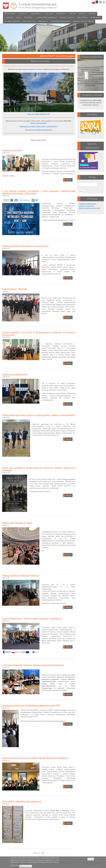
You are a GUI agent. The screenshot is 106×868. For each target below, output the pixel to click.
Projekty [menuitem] (43, 22)
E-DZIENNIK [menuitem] (9, 18)
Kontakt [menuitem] (92, 14)
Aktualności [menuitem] (10, 14)
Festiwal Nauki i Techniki (15, 289)
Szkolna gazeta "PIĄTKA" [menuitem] (83, 21)
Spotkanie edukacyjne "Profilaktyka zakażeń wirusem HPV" (31, 706)
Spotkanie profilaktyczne (15, 375)
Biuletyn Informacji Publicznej (89, 208)
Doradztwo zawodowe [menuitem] (47, 18)
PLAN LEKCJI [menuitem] (96, 18)
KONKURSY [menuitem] (28, 18)
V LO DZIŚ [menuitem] (49, 14)
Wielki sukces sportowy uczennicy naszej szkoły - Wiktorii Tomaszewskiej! (39, 415)
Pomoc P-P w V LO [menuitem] (67, 18)
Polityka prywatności (86, 206)
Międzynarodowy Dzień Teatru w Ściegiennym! (25, 246)
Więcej (69, 180)
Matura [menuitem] (73, 14)
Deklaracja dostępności (87, 204)
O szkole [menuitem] (23, 14)
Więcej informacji (26, 866)
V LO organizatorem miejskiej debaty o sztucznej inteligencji (33, 665)
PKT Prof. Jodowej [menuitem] (12, 21)
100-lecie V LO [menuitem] (29, 22)
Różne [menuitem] (82, 14)
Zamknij (91, 859)
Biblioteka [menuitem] (82, 18)
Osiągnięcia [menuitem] (36, 14)
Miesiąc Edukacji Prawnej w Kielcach (21, 576)
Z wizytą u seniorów (12, 150)
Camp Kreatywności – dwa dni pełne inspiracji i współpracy (32, 619)
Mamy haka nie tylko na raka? (17, 523)
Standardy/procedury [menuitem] (60, 21)
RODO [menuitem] (19, 18)
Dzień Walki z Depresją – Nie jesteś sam (22, 802)
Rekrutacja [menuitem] (62, 14)
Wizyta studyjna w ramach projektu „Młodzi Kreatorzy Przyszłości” (35, 758)
